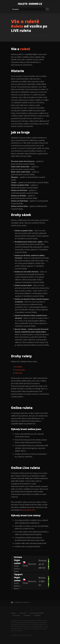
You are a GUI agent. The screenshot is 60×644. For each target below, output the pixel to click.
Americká (18, 373)
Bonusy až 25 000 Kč (43, 564)
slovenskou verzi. (29, 510)
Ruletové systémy (37, 613)
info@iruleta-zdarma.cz (22, 602)
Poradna (27, 615)
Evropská (18, 367)
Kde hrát (16, 615)
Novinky (37, 615)
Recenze (32, 564)
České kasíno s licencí (18, 564)
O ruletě (23, 613)
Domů (13, 613)
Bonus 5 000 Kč (42, 581)
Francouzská (20, 370)
